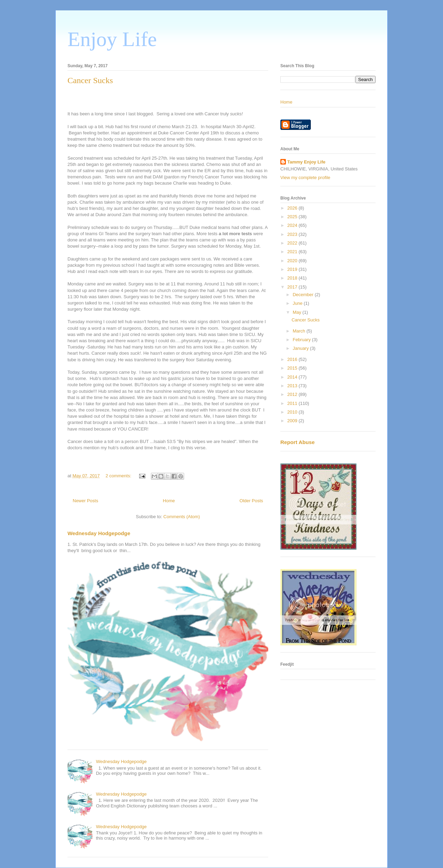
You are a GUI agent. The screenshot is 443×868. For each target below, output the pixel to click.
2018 (293, 278)
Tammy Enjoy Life (306, 162)
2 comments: (119, 476)
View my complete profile (305, 178)
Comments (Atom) (182, 517)
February (302, 340)
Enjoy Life (112, 39)
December (304, 295)
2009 (293, 421)
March (300, 331)
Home (169, 501)
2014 (293, 377)
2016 (293, 359)
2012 (293, 394)
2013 (293, 386)
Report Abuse (297, 442)
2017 (293, 287)
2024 (293, 225)
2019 (293, 269)
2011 (293, 403)
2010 (293, 412)
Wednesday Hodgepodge (99, 533)
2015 (293, 368)
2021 (293, 252)
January (301, 348)
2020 (293, 261)
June (298, 303)
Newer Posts (85, 501)
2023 (293, 234)
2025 (293, 217)
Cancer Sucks (90, 80)
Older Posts (251, 501)
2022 (293, 243)
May (298, 312)
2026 (293, 208)
